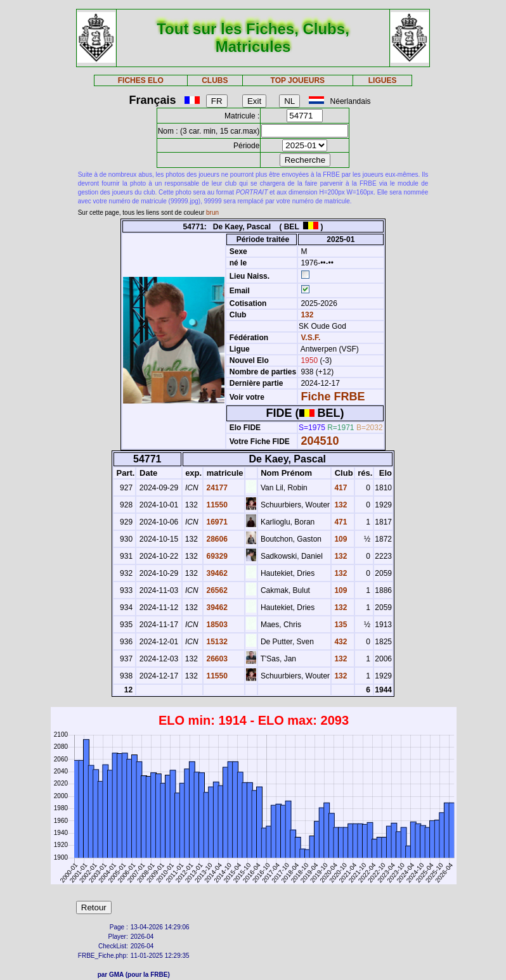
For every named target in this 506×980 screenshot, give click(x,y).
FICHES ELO (141, 80)
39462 (216, 573)
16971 (216, 522)
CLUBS (215, 80)
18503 (216, 625)
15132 (216, 642)
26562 (216, 590)
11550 (216, 505)
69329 (216, 556)
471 (340, 522)
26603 (216, 659)
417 (340, 488)
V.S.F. (310, 338)
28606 (216, 539)
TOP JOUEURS (298, 80)
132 (306, 315)
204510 (320, 441)
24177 (216, 488)
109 (340, 539)
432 (340, 642)
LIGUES (383, 80)
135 (340, 625)
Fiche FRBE (333, 397)
